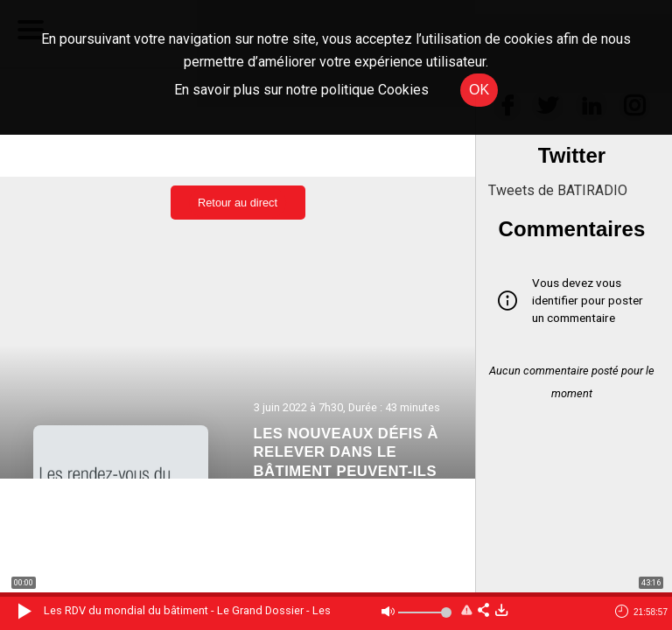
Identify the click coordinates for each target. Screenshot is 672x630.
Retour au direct (238, 203)
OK (479, 90)
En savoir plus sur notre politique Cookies (301, 90)
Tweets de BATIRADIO (558, 190)
